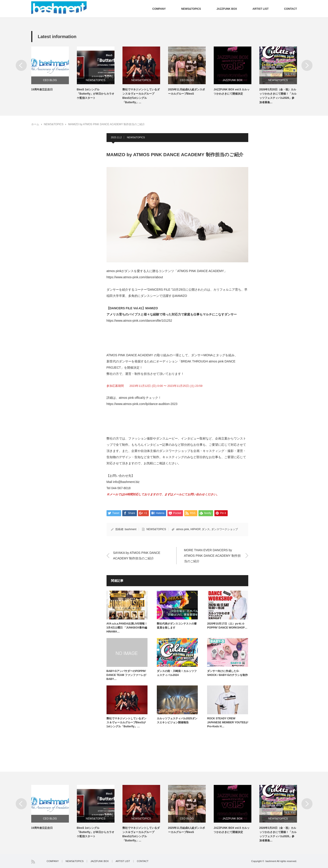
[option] (54, 69)
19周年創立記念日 (42, 90)
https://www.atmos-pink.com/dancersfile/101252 (139, 321)
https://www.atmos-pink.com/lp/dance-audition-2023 (142, 404)
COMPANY (159, 9)
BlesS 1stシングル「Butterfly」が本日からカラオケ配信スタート (96, 94)
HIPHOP (195, 529)
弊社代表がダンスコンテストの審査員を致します (177, 626)
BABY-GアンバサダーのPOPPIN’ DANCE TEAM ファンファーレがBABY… (126, 675)
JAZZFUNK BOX (227, 9)
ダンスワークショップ (225, 529)
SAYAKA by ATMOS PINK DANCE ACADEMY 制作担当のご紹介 (137, 555)
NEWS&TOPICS (191, 9)
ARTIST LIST (261, 9)
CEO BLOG (50, 80)
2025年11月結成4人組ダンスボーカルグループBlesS (187, 92)
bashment (131, 529)
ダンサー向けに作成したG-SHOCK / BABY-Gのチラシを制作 (227, 673)
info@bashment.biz (126, 482)
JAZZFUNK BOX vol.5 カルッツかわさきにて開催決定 (232, 92)
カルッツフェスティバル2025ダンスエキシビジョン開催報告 (177, 720)
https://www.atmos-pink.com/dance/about (135, 277)
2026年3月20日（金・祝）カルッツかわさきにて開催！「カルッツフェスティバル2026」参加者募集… (278, 96)
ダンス (206, 529)
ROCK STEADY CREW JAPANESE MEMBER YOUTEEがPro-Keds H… (228, 722)
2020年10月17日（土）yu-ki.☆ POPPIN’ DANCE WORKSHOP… (227, 626)
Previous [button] (21, 65)
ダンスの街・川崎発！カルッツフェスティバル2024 (177, 673)
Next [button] (307, 65)
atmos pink (182, 529)
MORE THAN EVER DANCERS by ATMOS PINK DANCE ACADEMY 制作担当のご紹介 (212, 555)
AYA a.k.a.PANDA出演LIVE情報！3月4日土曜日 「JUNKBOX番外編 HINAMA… (127, 628)
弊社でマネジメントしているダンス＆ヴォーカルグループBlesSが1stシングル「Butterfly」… (141, 96)
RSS (33, 862)
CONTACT (291, 9)
